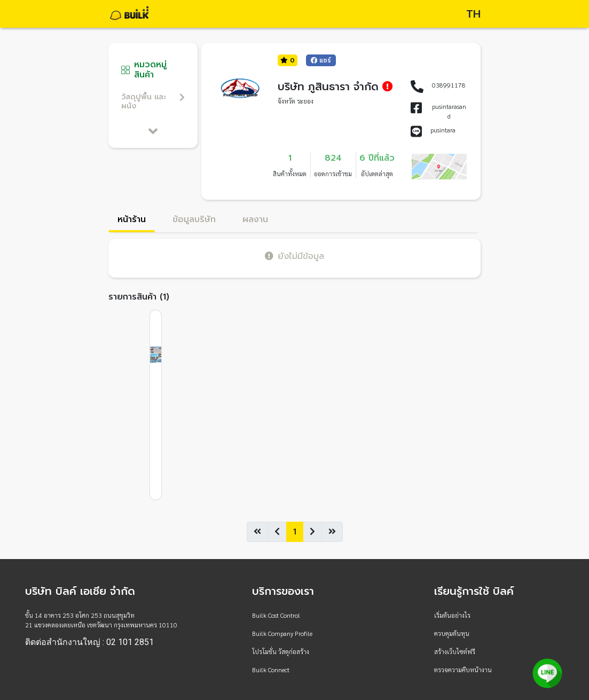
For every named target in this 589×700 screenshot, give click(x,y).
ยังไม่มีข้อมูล (294, 256)
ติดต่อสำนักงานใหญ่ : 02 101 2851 (89, 642)
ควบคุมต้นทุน (452, 633)
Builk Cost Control (276, 615)
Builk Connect (271, 670)
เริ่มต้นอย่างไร (452, 615)
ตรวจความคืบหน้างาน (463, 670)
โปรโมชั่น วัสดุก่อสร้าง (281, 651)
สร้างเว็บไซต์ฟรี (455, 651)
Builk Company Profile (282, 633)
